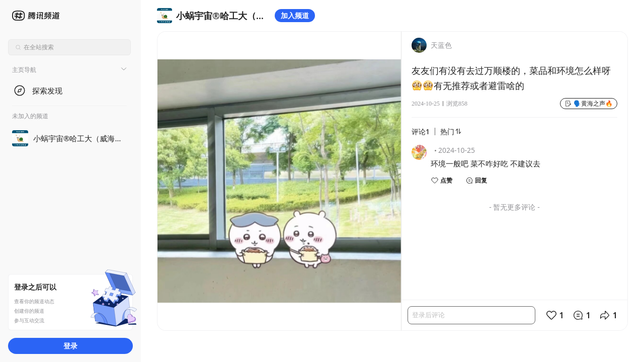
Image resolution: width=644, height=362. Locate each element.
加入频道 (295, 15)
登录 (70, 346)
